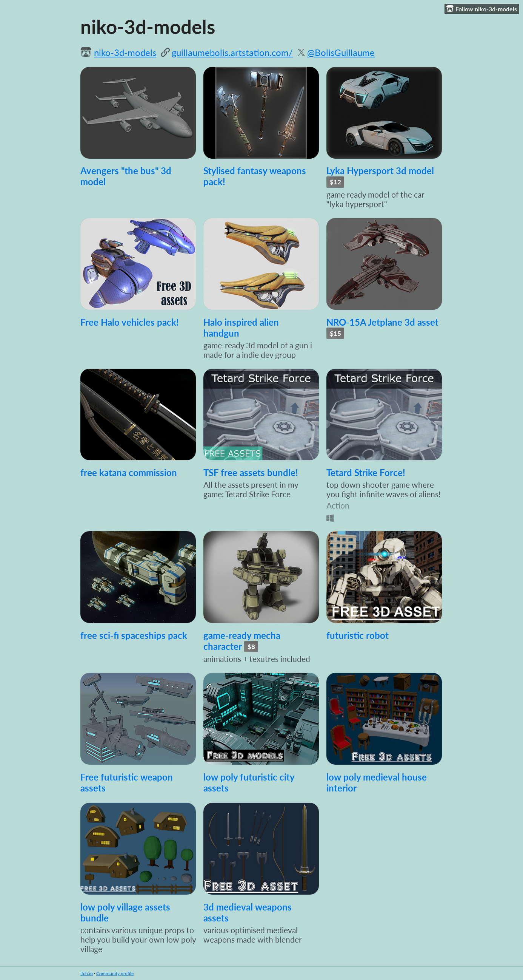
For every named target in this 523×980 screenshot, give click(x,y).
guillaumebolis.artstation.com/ (232, 52)
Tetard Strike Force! (366, 472)
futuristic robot (358, 635)
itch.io (87, 973)
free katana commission (129, 472)
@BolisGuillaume (341, 52)
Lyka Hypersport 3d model (380, 171)
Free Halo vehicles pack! (130, 322)
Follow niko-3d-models (482, 9)
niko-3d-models (125, 52)
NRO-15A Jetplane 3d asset (382, 322)
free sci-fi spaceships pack (134, 635)
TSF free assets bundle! (251, 472)
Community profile (115, 973)
